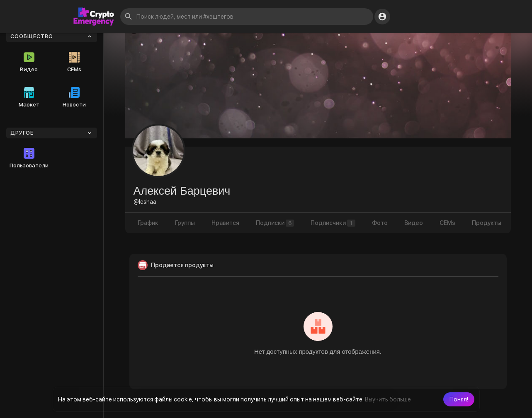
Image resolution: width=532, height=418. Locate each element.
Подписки (275, 223)
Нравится (225, 223)
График (148, 223)
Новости (74, 97)
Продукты (487, 223)
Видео (29, 62)
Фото (380, 223)
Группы (185, 223)
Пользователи (29, 158)
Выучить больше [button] (388, 399)
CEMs (74, 62)
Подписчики (333, 223)
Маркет (29, 97)
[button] (459, 399)
